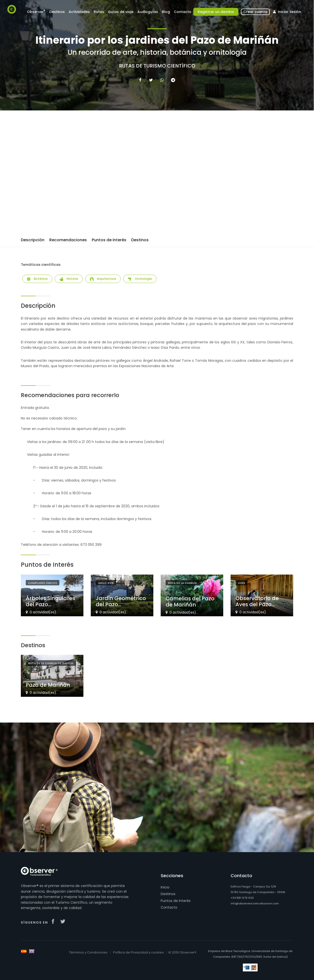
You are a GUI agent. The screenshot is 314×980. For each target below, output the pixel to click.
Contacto (183, 12)
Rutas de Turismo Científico (157, 66)
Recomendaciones (68, 240)
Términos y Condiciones (88, 952)
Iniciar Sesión (286, 12)
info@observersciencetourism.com (255, 903)
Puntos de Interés (109, 240)
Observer (36, 12)
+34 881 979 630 (242, 898)
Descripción (33, 240)
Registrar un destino (216, 12)
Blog (166, 12)
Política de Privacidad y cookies (138, 952)
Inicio (165, 887)
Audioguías (148, 12)
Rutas (99, 12)
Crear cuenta (255, 12)
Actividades (79, 12)
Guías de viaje (121, 12)
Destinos (57, 12)
